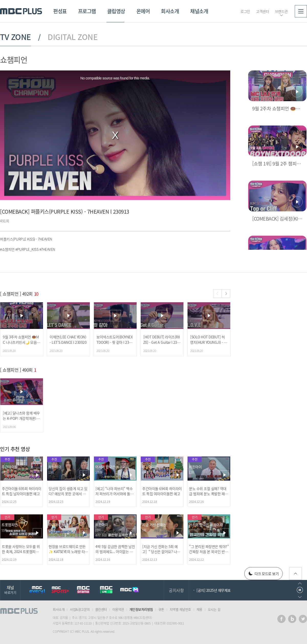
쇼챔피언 (14, 60)
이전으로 (300, 583)
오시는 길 (214, 609)
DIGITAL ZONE (73, 37)
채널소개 (199, 11)
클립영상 (116, 11)
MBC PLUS (21, 11)
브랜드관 (281, 11)
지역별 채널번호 (180, 609)
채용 (199, 609)
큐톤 (161, 609)
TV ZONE (15, 37)
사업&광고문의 (80, 609)
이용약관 (118, 609)
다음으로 (300, 597)
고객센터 (262, 11)
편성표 (60, 11)
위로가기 (295, 574)
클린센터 (101, 609)
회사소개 (170, 11)
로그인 (245, 11)
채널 (10, 590)
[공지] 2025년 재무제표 (214, 590)
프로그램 (87, 11)
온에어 (143, 11)
